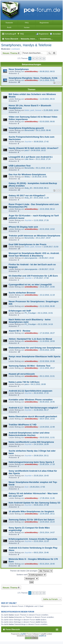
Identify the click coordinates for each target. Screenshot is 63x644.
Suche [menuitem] (60, 39)
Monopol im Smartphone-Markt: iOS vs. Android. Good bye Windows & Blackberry (34, 254)
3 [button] (37, 58)
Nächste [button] (44, 59)
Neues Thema (10, 53)
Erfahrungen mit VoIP (20, 311)
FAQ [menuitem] (22, 34)
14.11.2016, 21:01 (47, 80)
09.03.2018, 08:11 (41, 188)
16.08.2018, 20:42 (40, 177)
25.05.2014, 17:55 (38, 487)
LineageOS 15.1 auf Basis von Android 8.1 (31, 157)
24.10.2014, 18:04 (41, 444)
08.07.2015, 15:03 (47, 419)
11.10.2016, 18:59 (47, 341)
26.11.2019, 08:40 (43, 130)
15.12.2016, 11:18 (47, 295)
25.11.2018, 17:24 (43, 159)
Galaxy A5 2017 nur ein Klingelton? (27, 196)
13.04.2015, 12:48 (47, 427)
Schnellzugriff (10, 34)
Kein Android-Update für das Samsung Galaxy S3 (34, 503)
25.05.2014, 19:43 (41, 476)
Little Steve (29, 159)
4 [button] (40, 58)
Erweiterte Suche (54, 53)
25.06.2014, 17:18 (47, 464)
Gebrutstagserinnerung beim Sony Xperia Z (31, 462)
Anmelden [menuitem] (57, 34)
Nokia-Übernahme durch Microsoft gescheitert (33, 416)
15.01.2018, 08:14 (47, 209)
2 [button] (33, 58)
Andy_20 (28, 188)
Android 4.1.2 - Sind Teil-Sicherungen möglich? (33, 408)
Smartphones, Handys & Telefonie (26, 45)
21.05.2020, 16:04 (51, 110)
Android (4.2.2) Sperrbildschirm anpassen (30, 391)
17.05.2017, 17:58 (41, 278)
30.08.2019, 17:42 (41, 142)
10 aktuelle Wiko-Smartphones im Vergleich (31, 511)
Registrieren (44, 23)
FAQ (27, 23)
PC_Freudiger (30, 313)
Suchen (27, 27)
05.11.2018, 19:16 (43, 168)
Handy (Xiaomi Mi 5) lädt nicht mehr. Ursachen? (33, 148)
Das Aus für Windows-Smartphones (27, 174)
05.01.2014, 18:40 (47, 564)
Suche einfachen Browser (22, 293)
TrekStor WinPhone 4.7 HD (22, 425)
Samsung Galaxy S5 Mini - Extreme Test (29, 366)
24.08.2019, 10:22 (38, 150)
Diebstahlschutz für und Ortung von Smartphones (35, 348)
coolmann (16, 49)
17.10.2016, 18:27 (47, 333)
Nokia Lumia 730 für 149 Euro (24, 382)
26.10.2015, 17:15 (41, 393)
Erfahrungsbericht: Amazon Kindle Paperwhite (33, 539)
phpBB (23, 634)
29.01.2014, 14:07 (47, 532)
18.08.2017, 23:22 (47, 258)
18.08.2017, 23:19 (47, 269)
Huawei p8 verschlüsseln (22, 374)
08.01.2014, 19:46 (41, 552)
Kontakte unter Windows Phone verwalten (31, 400)
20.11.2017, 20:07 (43, 238)
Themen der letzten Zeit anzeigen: (31, 571)
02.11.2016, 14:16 (45, 324)
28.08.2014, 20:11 (41, 456)
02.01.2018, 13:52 (47, 229)
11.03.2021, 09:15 (47, 99)
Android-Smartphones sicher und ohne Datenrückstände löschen (29, 434)
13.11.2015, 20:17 (47, 368)
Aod (26, 487)
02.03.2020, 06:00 (47, 122)
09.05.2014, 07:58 (41, 505)
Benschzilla (29, 130)
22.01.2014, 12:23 (41, 541)
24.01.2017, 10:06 (47, 287)
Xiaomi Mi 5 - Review (19, 331)
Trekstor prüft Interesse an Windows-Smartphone (34, 236)
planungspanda (31, 258)
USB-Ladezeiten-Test (20, 166)
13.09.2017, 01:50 (51, 247)
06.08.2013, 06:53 (47, 71)
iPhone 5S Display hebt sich (23, 227)
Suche (49, 53)
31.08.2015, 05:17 (41, 410)
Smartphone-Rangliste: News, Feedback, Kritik (33, 78)
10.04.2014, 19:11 (47, 514)
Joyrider (28, 142)
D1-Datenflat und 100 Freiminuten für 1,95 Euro (33, 276)
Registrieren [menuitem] (44, 34)
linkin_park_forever (33, 110)
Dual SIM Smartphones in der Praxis (27, 244)
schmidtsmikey (31, 71)
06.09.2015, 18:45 (47, 402)
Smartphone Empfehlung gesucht (26, 128)
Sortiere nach (31, 575)
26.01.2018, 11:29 (41, 198)
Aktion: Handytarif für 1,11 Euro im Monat (30, 339)
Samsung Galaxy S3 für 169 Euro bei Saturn (32, 520)
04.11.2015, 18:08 (38, 384)
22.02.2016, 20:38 (47, 361)
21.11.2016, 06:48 (47, 306)
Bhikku (27, 177)
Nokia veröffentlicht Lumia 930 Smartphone (31, 442)
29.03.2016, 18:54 (47, 350)
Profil (9, 27)
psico (27, 150)
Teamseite (9, 23)
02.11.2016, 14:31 (45, 313)
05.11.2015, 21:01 (47, 376)
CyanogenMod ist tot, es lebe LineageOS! (30, 285)
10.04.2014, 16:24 (47, 522)
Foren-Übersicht (13, 629)
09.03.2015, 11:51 (47, 437)
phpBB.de (42, 636)
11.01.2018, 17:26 (41, 220)
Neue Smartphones (19, 69)
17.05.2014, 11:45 (47, 498)
